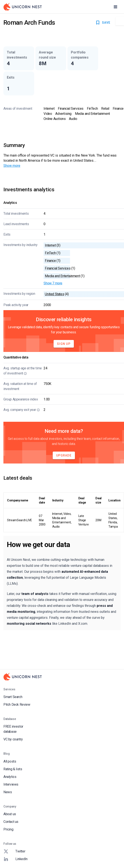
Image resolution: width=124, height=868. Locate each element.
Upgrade (64, 455)
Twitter (14, 851)
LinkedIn (15, 859)
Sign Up (64, 344)
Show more (12, 166)
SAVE (103, 23)
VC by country (13, 739)
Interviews (11, 784)
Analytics (10, 777)
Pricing (8, 829)
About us (10, 814)
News (8, 792)
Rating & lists (13, 769)
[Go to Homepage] (23, 7)
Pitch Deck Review (17, 705)
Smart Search (13, 697)
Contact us (11, 822)
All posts (10, 761)
